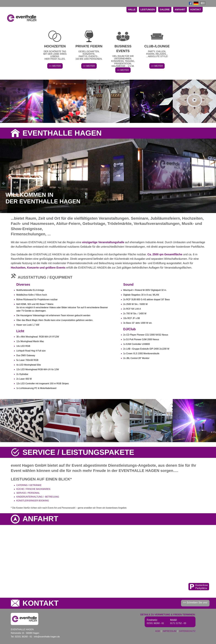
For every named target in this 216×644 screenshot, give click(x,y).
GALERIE (165, 10)
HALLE (132, 10)
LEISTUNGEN (148, 10)
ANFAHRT (180, 10)
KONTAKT (196, 10)
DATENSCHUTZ (187, 631)
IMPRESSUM (170, 631)
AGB (158, 631)
